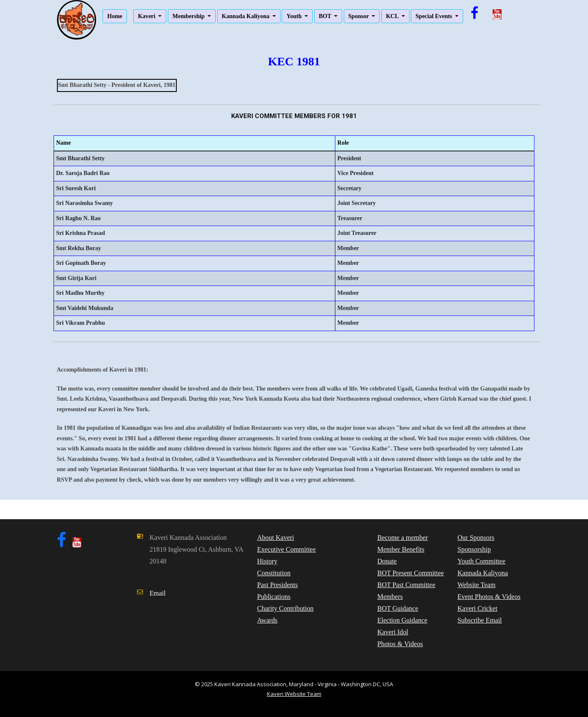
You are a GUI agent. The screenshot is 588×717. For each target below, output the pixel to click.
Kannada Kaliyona (247, 16)
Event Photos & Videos (489, 597)
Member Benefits (401, 549)
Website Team (477, 585)
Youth (295, 16)
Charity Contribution (286, 608)
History (267, 561)
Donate (387, 561)
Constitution (274, 573)
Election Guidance (403, 620)
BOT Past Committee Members (406, 591)
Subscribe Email (480, 620)
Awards (267, 620)
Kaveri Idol (393, 632)
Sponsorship (474, 549)
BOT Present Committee (411, 573)
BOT (326, 16)
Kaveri (147, 16)
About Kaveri (276, 538)
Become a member (403, 538)
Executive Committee (287, 549)
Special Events (434, 16)
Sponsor (359, 16)
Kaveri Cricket (478, 608)
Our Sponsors (476, 538)
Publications (274, 597)
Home (115, 16)
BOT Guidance (398, 608)
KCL (393, 16)
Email (158, 593)
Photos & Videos (400, 644)
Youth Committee (482, 561)
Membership (189, 16)
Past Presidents (278, 585)
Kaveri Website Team (294, 694)
